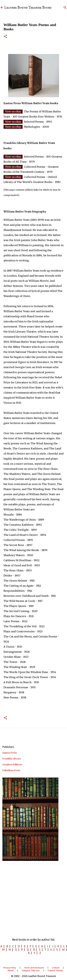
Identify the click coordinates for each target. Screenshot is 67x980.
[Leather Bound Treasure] (2, 8)
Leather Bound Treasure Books (28, 8)
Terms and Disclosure (34, 968)
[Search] (65, 8)
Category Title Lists (31, 970)
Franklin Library (12, 759)
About (11, 970)
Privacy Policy (10, 968)
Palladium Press (11, 770)
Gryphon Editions (12, 764)
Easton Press (10, 753)
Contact (56, 968)
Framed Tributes (55, 970)
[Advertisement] (33, 900)
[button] (5, 37)
